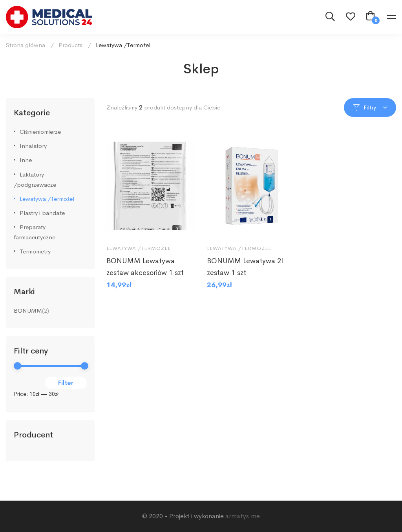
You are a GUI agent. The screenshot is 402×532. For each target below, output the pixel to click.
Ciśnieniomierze (40, 132)
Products (70, 45)
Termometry (35, 251)
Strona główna (26, 45)
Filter (66, 383)
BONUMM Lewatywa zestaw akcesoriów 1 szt (145, 269)
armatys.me (243, 516)
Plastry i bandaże (42, 213)
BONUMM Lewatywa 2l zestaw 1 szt (245, 269)
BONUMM (28, 311)
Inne (26, 160)
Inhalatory (33, 146)
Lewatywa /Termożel (47, 199)
